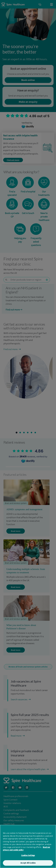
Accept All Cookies (28, 863)
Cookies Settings (28, 855)
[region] (28, 846)
